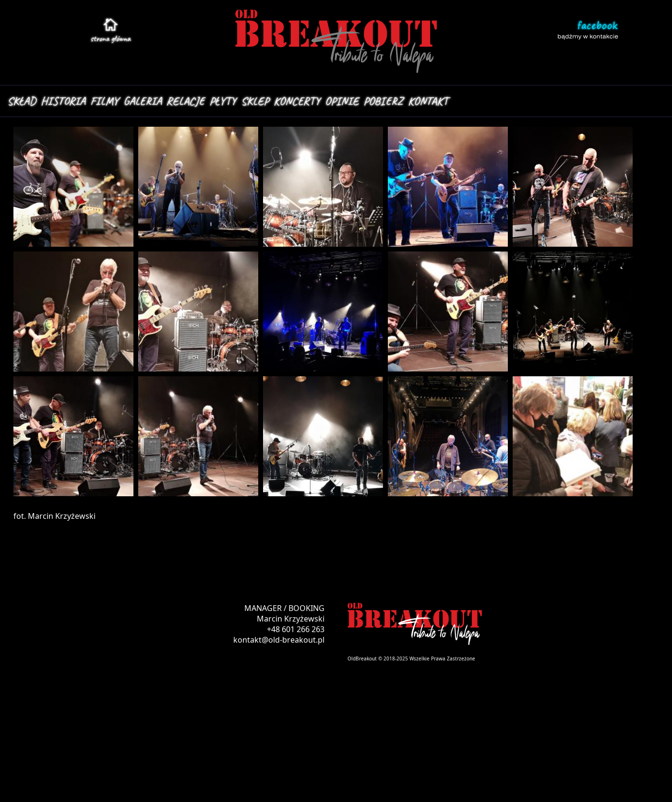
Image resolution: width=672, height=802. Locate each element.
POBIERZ (383, 101)
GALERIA (143, 101)
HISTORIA (63, 101)
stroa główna (110, 38)
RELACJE (186, 101)
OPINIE (342, 101)
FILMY (104, 101)
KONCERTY (297, 101)
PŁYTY (223, 101)
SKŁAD (22, 101)
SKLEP (255, 101)
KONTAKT (428, 101)
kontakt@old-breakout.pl (279, 640)
